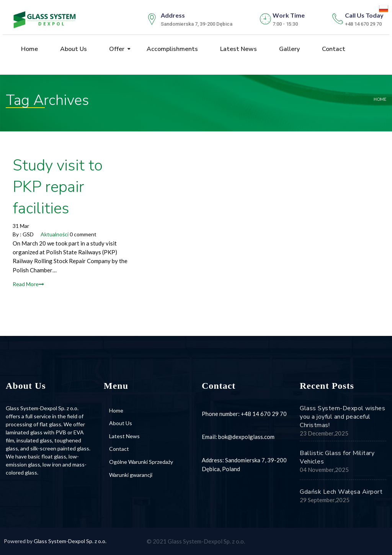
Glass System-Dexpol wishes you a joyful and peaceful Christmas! (342, 417)
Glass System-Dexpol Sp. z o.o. (70, 541)
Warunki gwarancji (131, 475)
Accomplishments (171, 49)
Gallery (289, 49)
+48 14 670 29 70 (264, 414)
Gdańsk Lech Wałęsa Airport (341, 492)
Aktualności (55, 234)
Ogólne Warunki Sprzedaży (141, 462)
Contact (333, 49)
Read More (28, 284)
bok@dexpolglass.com (246, 437)
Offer (116, 49)
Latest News (238, 49)
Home (29, 49)
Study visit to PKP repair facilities (58, 187)
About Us (73, 49)
